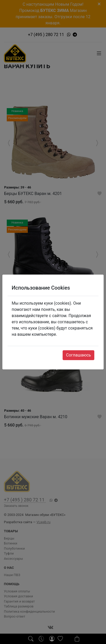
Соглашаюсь (78, 355)
